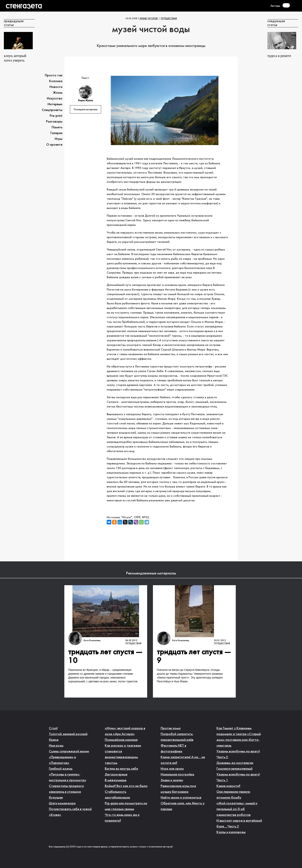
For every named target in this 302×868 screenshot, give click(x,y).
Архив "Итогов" (149, 19)
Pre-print (56, 116)
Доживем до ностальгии (235, 763)
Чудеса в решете (279, 56)
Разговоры (54, 122)
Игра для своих (172, 769)
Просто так (54, 76)
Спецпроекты (52, 110)
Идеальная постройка (177, 775)
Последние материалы (86, 110)
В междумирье (116, 780)
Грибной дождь (61, 769)
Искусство (55, 99)
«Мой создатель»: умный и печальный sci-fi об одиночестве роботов (237, 809)
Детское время (116, 775)
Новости (56, 87)
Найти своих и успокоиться (181, 798)
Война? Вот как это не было (126, 786)
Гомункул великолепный (234, 769)
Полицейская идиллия (121, 740)
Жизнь (58, 93)
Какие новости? (228, 786)
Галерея (56, 133)
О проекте (54, 145)
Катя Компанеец (92, 641)
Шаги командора (62, 803)
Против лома (171, 728)
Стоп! (53, 728)
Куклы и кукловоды (231, 832)
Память (57, 127)
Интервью (55, 104)
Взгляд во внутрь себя (121, 769)
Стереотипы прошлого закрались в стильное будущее (66, 792)
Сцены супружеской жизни (69, 752)
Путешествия (169, 19)
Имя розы (56, 746)
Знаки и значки (172, 780)
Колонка (56, 81)
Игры (59, 139)
